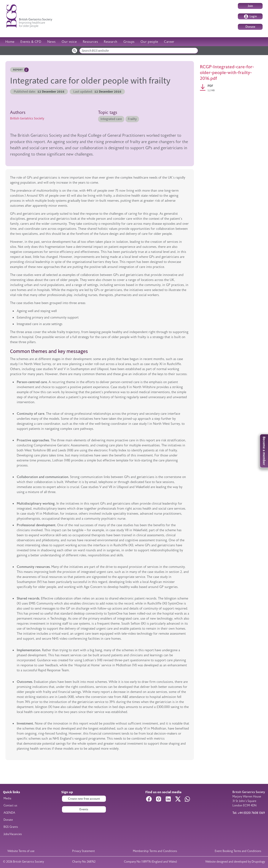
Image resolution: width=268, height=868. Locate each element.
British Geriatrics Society (27, 118)
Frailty (132, 119)
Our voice (69, 42)
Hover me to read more (26, 70)
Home (10, 42)
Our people (149, 42)
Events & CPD (31, 42)
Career (169, 42)
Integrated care (111, 119)
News (51, 42)
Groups (129, 42)
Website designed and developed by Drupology (235, 862)
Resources (90, 42)
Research (111, 42)
